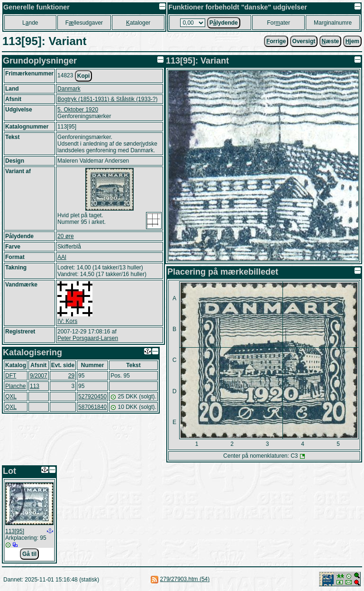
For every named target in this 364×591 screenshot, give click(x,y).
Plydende (224, 23)
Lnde (30, 23)
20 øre (66, 236)
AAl (62, 257)
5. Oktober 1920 (78, 110)
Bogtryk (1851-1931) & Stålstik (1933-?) (107, 99)
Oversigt (304, 41)
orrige (276, 41)
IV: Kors (67, 321)
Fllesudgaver (84, 23)
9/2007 (39, 376)
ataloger (138, 23)
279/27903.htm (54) (185, 579)
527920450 (92, 397)
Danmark (69, 89)
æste (331, 41)
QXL (11, 397)
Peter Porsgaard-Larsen (88, 338)
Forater (278, 23)
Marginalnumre (333, 23)
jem (352, 41)
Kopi (84, 76)
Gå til (29, 554)
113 (35, 386)
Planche (15, 386)
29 (71, 376)
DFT (11, 376)
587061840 (92, 407)
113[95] (15, 531)
